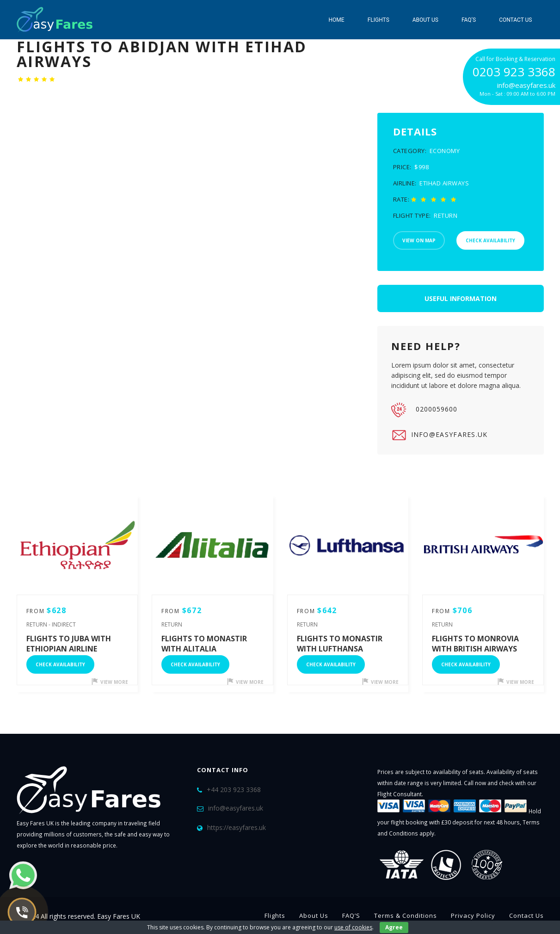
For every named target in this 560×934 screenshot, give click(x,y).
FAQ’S (469, 20)
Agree (394, 927)
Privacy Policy (473, 916)
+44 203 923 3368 (234, 790)
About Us (425, 20)
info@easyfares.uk (440, 435)
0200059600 (424, 410)
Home (337, 20)
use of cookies (353, 927)
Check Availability (60, 664)
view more (110, 682)
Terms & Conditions (406, 916)
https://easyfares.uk (237, 827)
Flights (378, 20)
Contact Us (515, 20)
